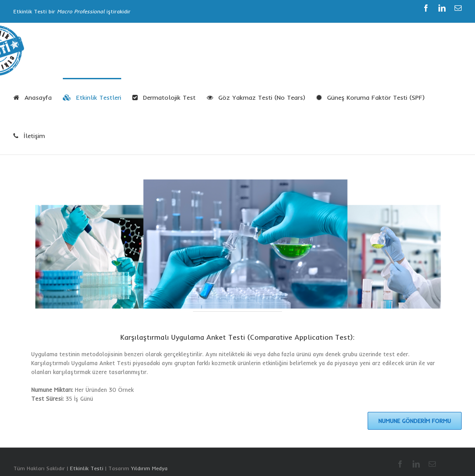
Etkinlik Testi (87, 468)
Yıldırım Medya (149, 468)
